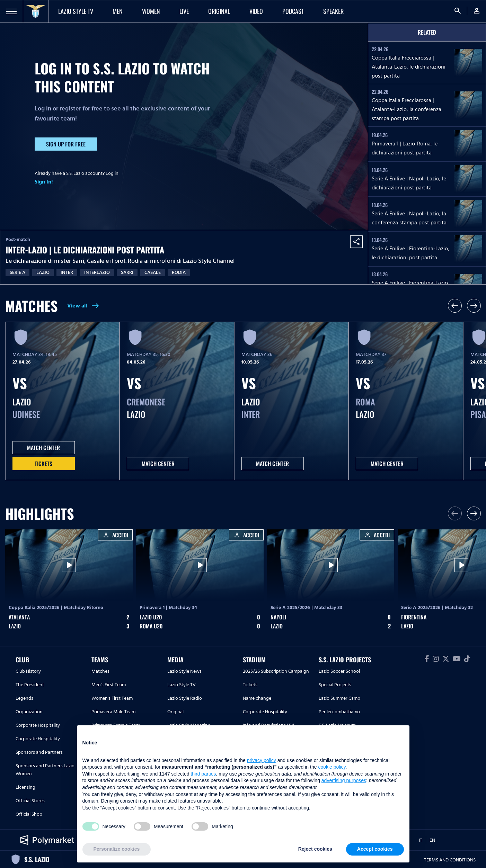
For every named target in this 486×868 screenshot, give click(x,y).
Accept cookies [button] (375, 849)
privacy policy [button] (262, 760)
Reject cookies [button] (315, 849)
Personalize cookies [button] (117, 849)
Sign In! (44, 182)
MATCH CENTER (43, 448)
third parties (203, 774)
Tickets (43, 464)
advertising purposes (344, 780)
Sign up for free (66, 144)
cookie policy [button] (332, 767)
